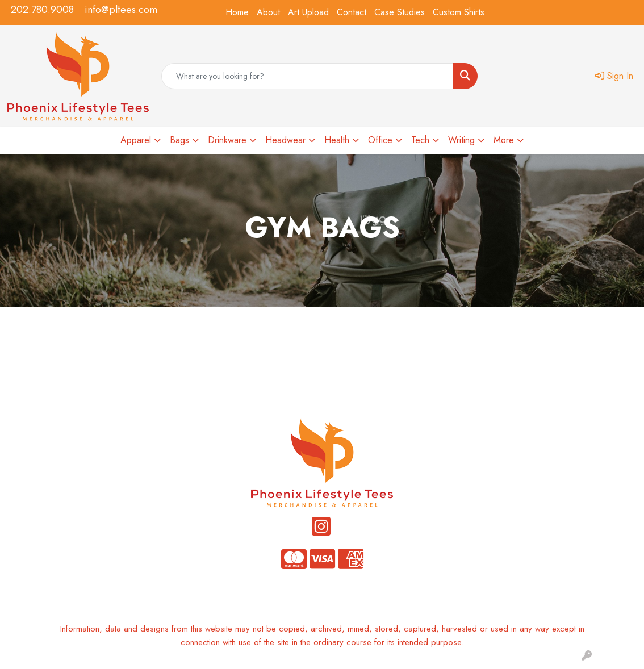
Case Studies (400, 12)
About (268, 12)
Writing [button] (461, 140)
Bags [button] (179, 140)
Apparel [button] (136, 140)
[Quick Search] (308, 76)
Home (237, 12)
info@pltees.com (121, 10)
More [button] (504, 140)
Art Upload (308, 12)
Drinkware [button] (227, 140)
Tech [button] (420, 140)
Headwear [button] (285, 140)
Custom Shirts (459, 12)
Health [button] (337, 140)
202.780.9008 (42, 10)
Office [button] (380, 140)
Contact (352, 12)
